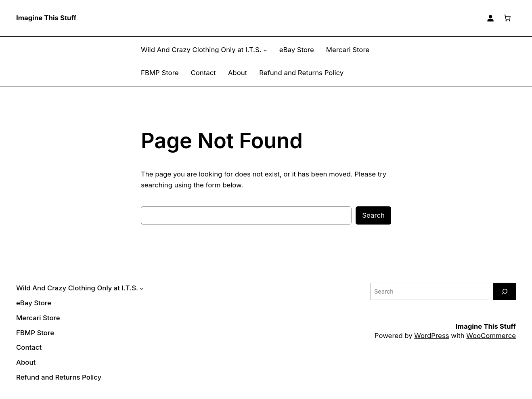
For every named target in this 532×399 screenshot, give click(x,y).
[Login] (490, 18)
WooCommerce (492, 335)
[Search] (505, 291)
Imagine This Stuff (45, 18)
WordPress (437, 335)
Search (374, 215)
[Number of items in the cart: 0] (507, 18)
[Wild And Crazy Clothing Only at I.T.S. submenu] (258, 50)
